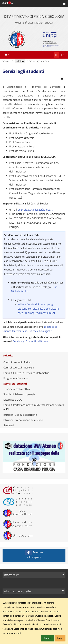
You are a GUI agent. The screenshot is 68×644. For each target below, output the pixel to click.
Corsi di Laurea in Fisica (17, 362)
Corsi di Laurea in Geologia (19, 367)
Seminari (9, 425)
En (63, 55)
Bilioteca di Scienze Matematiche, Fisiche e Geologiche (30, 329)
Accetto (48, 638)
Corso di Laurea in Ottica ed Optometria (26, 373)
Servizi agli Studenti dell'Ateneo (31, 341)
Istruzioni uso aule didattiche (20, 415)
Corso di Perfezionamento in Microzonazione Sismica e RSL (34, 407)
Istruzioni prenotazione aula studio (23, 420)
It (56, 55)
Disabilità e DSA (13, 400)
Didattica (8, 356)
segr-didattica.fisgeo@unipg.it (35, 210)
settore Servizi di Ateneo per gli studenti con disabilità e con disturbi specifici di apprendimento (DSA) (39, 308)
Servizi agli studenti (15, 384)
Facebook (34, 555)
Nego (60, 638)
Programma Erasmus (15, 378)
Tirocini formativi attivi (17, 389)
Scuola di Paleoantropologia (19, 394)
